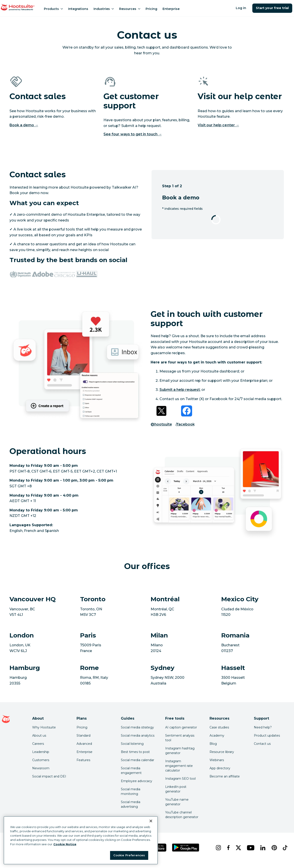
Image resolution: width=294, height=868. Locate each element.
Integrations (78, 9)
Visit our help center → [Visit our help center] (218, 125)
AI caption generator (181, 727)
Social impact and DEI (49, 776)
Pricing (151, 9)
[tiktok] (285, 848)
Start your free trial (272, 8)
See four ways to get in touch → (133, 134)
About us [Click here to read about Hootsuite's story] (39, 736)
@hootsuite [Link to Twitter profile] (161, 424)
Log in (241, 8)
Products (53, 9)
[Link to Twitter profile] (161, 411)
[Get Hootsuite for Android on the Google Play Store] (186, 848)
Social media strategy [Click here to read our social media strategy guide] (137, 727)
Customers (41, 760)
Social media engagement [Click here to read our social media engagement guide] (131, 771)
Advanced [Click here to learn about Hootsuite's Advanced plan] (84, 744)
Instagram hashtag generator (180, 751)
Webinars (217, 760)
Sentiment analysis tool (180, 738)
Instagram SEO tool (180, 779)
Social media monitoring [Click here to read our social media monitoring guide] (131, 791)
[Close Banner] (151, 821)
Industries (104, 9)
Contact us (262, 744)
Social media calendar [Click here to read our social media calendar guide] (138, 760)
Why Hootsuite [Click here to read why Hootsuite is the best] (44, 727)
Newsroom (41, 768)
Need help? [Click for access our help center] (263, 727)
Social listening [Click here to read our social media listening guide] (132, 744)
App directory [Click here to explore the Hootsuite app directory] (220, 768)
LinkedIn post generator (176, 789)
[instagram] (218, 848)
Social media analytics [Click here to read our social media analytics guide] (138, 736)
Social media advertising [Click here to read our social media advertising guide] (131, 804)
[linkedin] (262, 848)
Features (83, 760)
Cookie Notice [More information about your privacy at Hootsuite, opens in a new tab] (65, 844)
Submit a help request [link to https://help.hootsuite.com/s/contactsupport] (180, 390)
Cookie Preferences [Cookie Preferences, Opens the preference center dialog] (129, 855)
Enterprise (171, 9)
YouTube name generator (177, 802)
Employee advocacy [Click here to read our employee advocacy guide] (137, 781)
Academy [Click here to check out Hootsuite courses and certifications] (217, 736)
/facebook (185, 424)
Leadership (41, 752)
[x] (238, 848)
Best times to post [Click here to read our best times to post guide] (135, 752)
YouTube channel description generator (182, 815)
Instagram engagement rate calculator (179, 766)
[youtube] (250, 848)
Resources (130, 9)
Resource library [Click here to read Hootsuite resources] (222, 752)
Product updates (267, 736)
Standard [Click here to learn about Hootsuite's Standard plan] (83, 736)
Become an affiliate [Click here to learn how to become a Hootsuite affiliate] (225, 776)
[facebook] (228, 848)
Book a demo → (24, 125)
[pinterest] (274, 848)
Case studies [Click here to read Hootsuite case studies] (219, 727)
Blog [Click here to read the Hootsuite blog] (213, 744)
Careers (38, 744)
